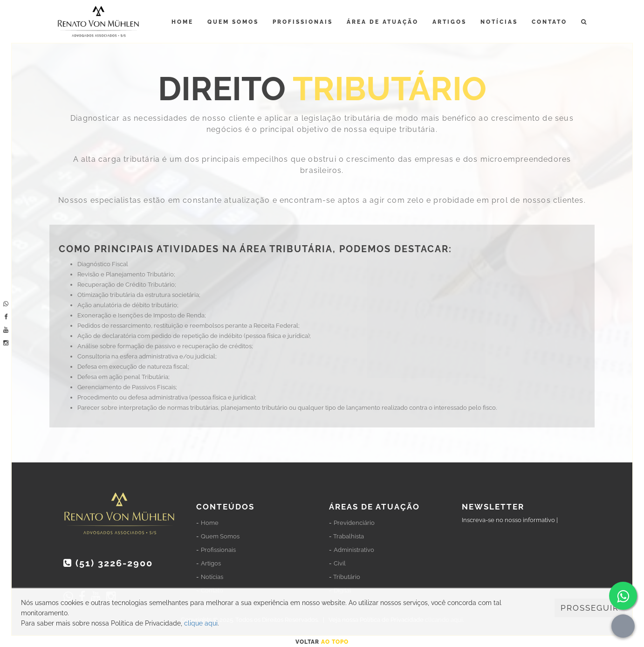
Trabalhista (349, 536)
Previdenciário (354, 523)
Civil (340, 563)
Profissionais (303, 22)
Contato (549, 22)
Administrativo (354, 550)
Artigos (449, 22)
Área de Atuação (383, 22)
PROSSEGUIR (590, 608)
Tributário (347, 577)
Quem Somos (233, 22)
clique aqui (201, 623)
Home (182, 22)
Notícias (499, 22)
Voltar (322, 642)
